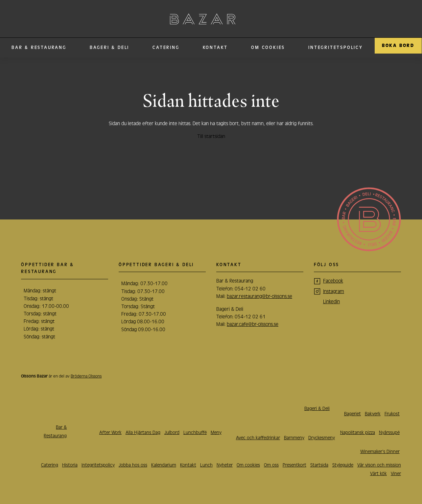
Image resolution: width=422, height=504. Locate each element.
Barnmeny (294, 438)
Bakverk (373, 414)
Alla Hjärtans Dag (143, 433)
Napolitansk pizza (358, 433)
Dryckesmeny (322, 438)
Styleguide (343, 465)
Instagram (334, 291)
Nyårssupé (389, 433)
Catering (166, 48)
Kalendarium (164, 465)
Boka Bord (398, 46)
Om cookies (268, 48)
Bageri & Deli (109, 48)
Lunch (206, 465)
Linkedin (331, 302)
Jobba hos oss (133, 465)
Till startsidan (211, 136)
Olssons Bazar (203, 19)
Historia (70, 465)
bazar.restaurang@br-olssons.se (259, 296)
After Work (110, 433)
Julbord (172, 433)
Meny (216, 433)
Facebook (333, 281)
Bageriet (352, 414)
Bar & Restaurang (39, 48)
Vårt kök (378, 474)
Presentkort (294, 465)
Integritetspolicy (336, 48)
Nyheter (225, 465)
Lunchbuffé (195, 433)
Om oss (271, 465)
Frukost (392, 414)
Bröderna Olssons (86, 376)
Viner (396, 474)
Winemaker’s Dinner (380, 452)
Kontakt (215, 48)
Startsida (319, 465)
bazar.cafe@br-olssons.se (253, 324)
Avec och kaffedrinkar (258, 438)
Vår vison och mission (379, 465)
